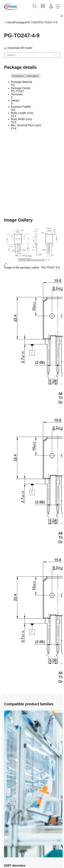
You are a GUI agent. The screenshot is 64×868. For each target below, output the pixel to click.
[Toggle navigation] (58, 7)
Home (10, 22)
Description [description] (33, 76)
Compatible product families (29, 704)
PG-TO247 (33, 22)
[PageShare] (61, 16)
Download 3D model (18, 48)
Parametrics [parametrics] (18, 76)
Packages (20, 22)
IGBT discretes (15, 866)
